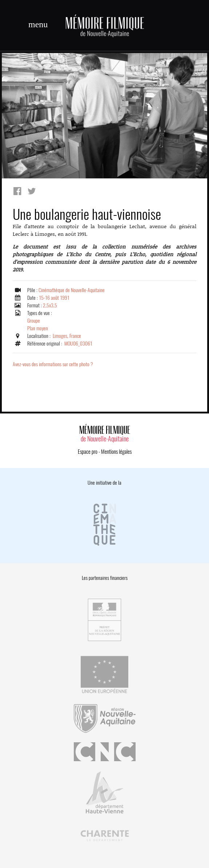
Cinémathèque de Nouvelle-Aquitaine (72, 290)
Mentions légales (116, 452)
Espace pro (88, 452)
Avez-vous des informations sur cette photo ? (53, 364)
